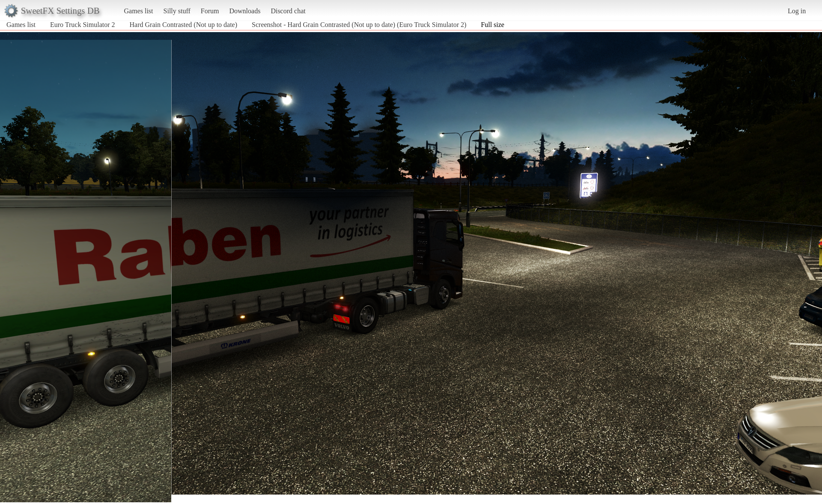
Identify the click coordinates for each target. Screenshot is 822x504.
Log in (797, 11)
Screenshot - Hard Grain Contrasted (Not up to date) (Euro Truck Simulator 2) (359, 25)
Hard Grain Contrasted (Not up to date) (183, 25)
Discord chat (288, 11)
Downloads (245, 11)
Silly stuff (177, 11)
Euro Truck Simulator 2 (83, 25)
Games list (139, 11)
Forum (210, 11)
